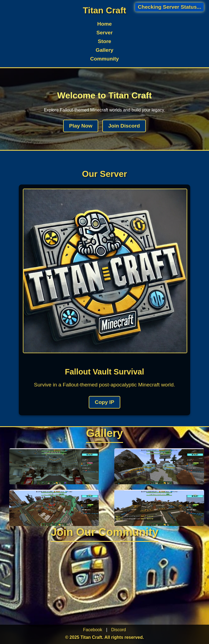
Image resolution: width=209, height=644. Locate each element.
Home (104, 24)
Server (104, 33)
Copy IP (104, 402)
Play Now (81, 126)
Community (104, 59)
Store (104, 41)
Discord (119, 630)
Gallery (104, 50)
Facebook (93, 630)
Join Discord (124, 126)
